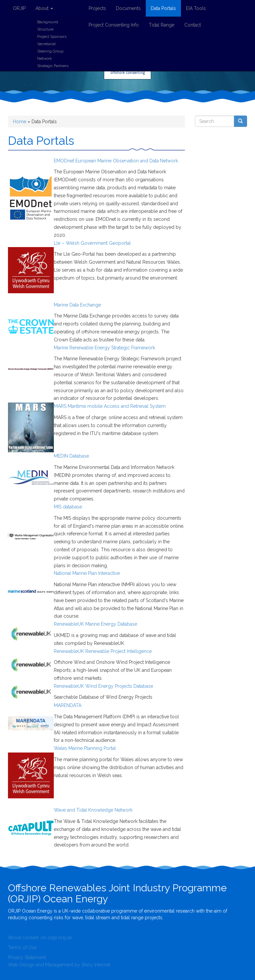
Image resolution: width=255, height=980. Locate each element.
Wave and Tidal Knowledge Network (93, 810)
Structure (45, 29)
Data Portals (163, 8)
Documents (128, 8)
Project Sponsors (52, 37)
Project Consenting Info (114, 25)
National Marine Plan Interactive (87, 573)
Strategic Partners (53, 66)
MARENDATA (68, 705)
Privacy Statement (27, 957)
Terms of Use (22, 947)
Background (48, 22)
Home (20, 122)
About (44, 8)
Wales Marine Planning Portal (85, 748)
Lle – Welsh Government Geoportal (92, 243)
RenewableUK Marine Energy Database (95, 624)
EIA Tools (196, 8)
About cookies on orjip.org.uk (40, 937)
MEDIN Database (71, 456)
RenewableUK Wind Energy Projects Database (103, 686)
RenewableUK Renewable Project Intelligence (103, 651)
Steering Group (50, 51)
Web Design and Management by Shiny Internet (59, 965)
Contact (193, 25)
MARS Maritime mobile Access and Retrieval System (110, 406)
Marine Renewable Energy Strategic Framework (104, 348)
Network (44, 58)
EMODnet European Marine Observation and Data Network (116, 161)
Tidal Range (162, 25)
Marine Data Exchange (77, 305)
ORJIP (19, 8)
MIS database (68, 507)
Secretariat (46, 44)
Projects (97, 8)
